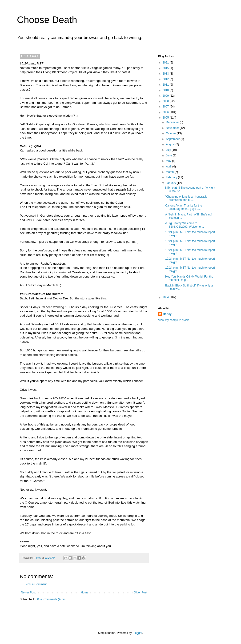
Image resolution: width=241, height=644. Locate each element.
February (172, 177)
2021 (166, 63)
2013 (166, 74)
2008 (166, 101)
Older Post (140, 592)
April (169, 167)
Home (85, 592)
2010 (166, 90)
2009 (166, 96)
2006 (166, 112)
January (171, 183)
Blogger (137, 633)
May (169, 161)
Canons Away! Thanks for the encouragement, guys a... (184, 207)
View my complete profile (174, 320)
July (169, 150)
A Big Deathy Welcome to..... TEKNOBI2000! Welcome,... (185, 225)
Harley (167, 314)
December (173, 122)
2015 (166, 68)
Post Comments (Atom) (52, 599)
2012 (166, 79)
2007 (166, 107)
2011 (166, 85)
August (171, 144)
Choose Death (47, 20)
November (173, 128)
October (171, 133)
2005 (166, 118)
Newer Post (28, 592)
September (173, 139)
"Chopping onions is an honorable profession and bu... (186, 198)
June (169, 155)
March (170, 172)
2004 (166, 297)
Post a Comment (36, 584)
